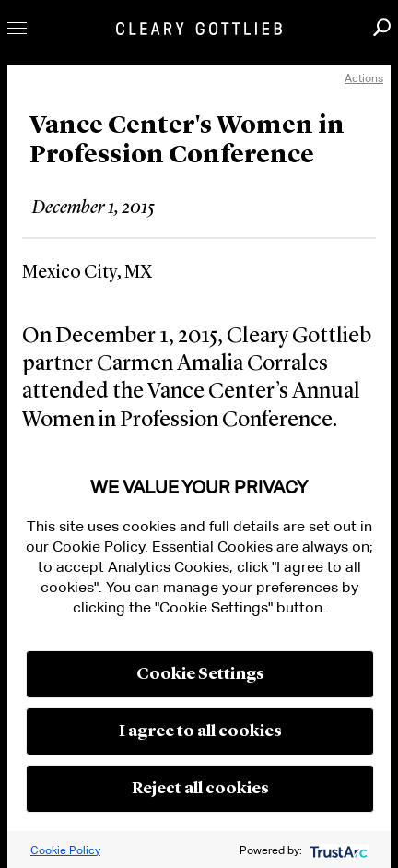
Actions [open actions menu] (364, 78)
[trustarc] (337, 850)
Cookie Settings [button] (200, 674)
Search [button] (382, 27)
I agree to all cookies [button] (200, 731)
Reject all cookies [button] (200, 789)
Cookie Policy (65, 850)
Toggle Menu (17, 28)
